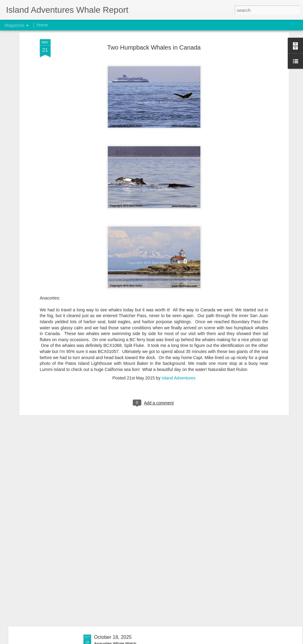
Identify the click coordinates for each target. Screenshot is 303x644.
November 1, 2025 (114, 499)
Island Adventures (179, 294)
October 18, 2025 (113, 637)
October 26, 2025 (113, 568)
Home (42, 25)
